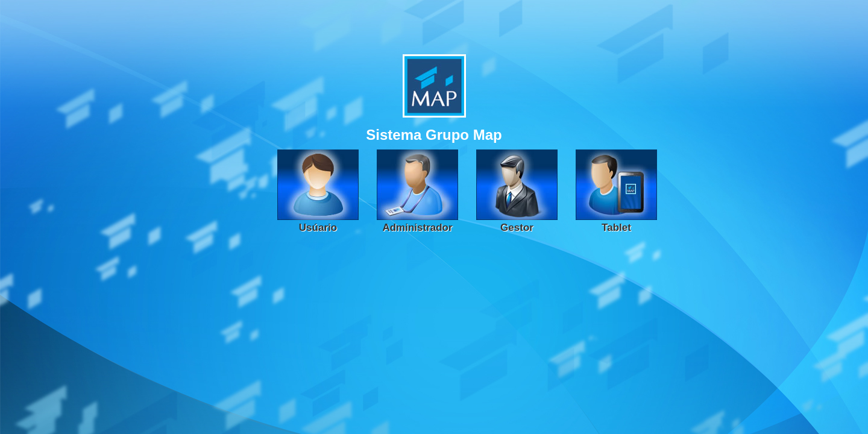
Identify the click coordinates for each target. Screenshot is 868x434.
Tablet (616, 228)
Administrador (417, 228)
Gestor (517, 228)
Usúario (318, 228)
